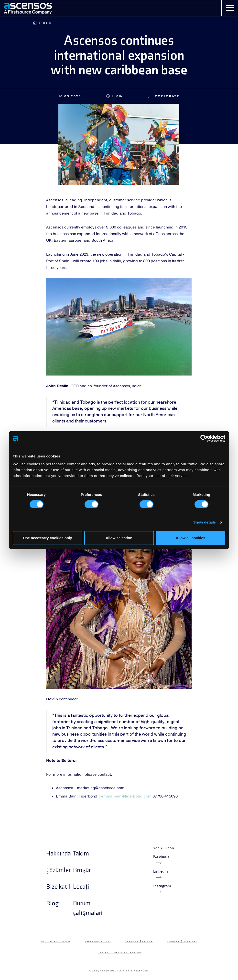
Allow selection (119, 538)
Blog (47, 23)
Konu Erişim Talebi (182, 942)
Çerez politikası (98, 942)
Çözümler (58, 870)
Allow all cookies (190, 538)
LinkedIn (161, 874)
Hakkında (58, 854)
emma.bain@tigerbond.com (126, 796)
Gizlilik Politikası (56, 942)
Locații (82, 887)
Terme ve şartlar (139, 942)
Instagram (162, 889)
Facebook (161, 859)
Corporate (164, 96)
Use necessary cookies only (47, 538)
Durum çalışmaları (87, 908)
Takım (81, 854)
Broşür (82, 870)
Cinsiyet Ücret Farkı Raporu (119, 953)
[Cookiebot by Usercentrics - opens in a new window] (204, 438)
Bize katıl (58, 887)
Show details (205, 522)
